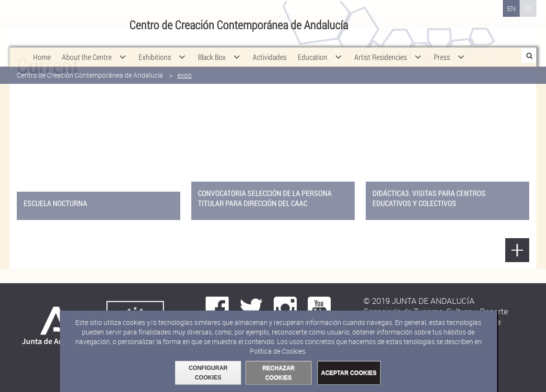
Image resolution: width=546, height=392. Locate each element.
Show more (517, 250)
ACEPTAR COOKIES (349, 373)
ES (528, 8)
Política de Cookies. (278, 351)
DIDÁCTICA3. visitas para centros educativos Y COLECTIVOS (429, 198)
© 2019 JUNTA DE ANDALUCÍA (419, 301)
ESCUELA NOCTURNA (55, 203)
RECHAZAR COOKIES (278, 373)
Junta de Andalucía (22, 24)
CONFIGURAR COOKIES (208, 373)
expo (185, 66)
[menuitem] (42, 48)
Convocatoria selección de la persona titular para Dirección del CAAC (265, 198)
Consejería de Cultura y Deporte (70, 24)
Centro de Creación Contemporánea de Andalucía (90, 66)
